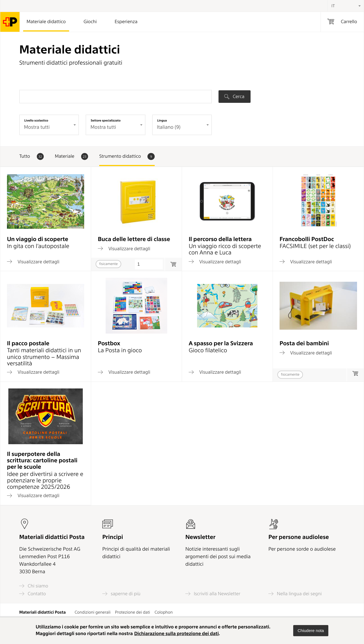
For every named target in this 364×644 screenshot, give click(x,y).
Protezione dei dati (133, 612)
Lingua (162, 120)
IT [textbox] (333, 6)
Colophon (163, 612)
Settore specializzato (105, 120)
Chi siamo (34, 586)
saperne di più (121, 594)
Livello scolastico (36, 120)
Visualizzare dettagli (33, 262)
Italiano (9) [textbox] (169, 127)
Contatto (33, 594)
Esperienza (126, 22)
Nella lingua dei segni (295, 594)
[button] (311, 631)
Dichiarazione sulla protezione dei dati (176, 634)
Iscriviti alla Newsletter (213, 594)
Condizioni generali (93, 612)
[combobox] (346, 6)
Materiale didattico (46, 22)
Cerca (234, 96)
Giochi (90, 22)
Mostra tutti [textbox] (37, 127)
